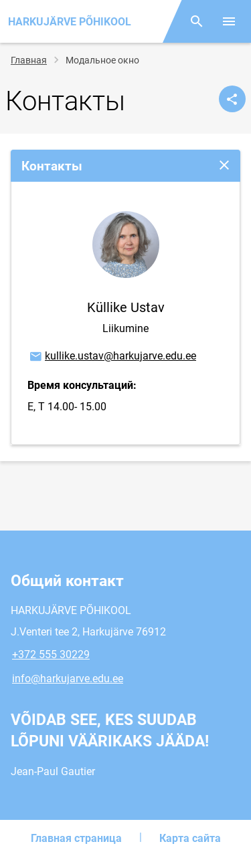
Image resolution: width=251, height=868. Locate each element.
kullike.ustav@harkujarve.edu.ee (112, 357)
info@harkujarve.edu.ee (68, 679)
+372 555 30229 (51, 655)
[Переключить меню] (229, 21)
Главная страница (76, 838)
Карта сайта (190, 838)
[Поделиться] (232, 99)
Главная (29, 60)
